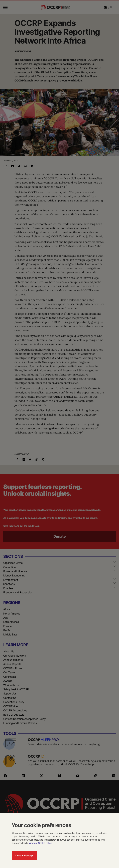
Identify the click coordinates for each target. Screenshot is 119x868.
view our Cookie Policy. (41, 843)
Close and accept (24, 855)
